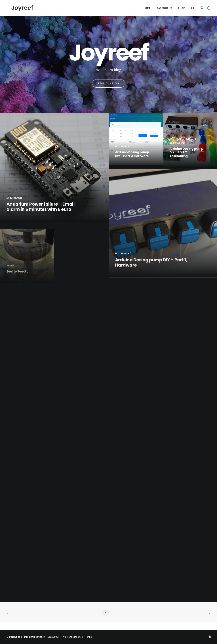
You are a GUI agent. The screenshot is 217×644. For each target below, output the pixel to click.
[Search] (203, 8)
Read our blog (108, 83)
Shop (181, 8)
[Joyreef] (17, 8)
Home (147, 8)
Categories (164, 8)
